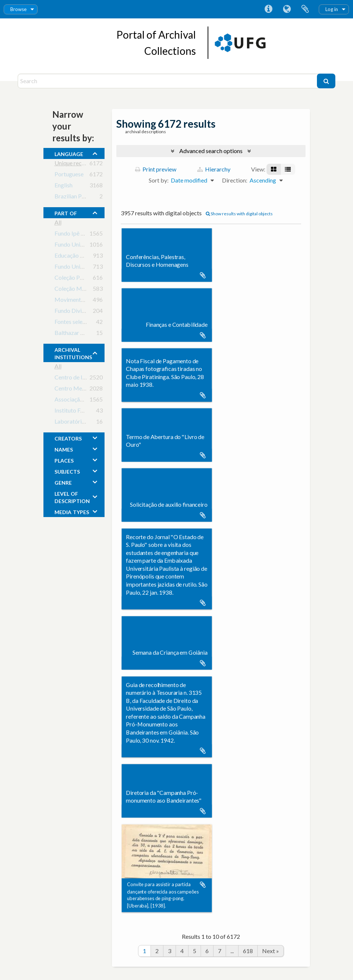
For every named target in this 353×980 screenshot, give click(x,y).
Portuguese (69, 175)
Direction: (235, 180)
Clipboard (305, 9)
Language (287, 9)
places (64, 460)
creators (68, 438)
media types (72, 511)
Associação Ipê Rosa (80, 401)
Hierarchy (214, 169)
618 (248, 951)
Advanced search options (211, 151)
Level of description (72, 496)
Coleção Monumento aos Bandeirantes (103, 290)
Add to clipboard (203, 275)
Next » (271, 951)
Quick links (268, 9)
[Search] (168, 81)
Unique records (74, 164)
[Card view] (274, 169)
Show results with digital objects (239, 214)
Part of (66, 212)
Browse (18, 9)
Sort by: (159, 180)
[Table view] (288, 169)
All (58, 224)
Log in (332, 9)
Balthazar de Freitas (80, 334)
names (64, 449)
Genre (63, 482)
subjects (67, 471)
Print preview (156, 169)
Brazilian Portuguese (81, 197)
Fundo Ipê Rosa (74, 235)
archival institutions (73, 353)
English (63, 186)
